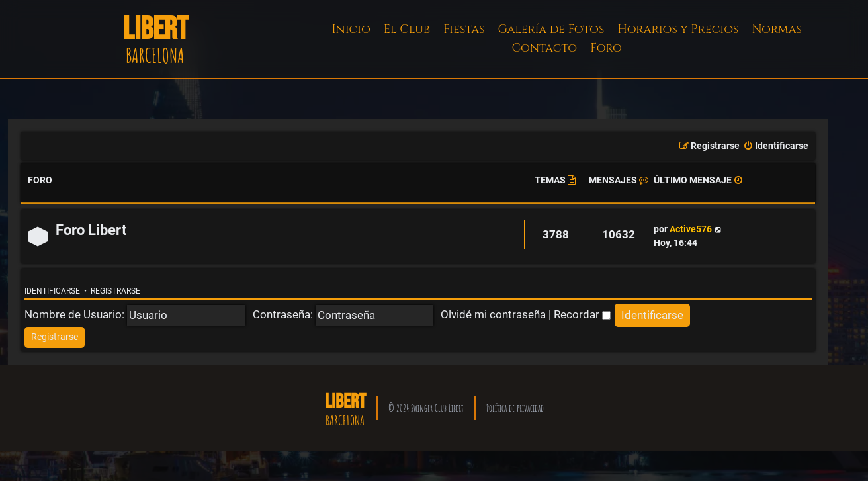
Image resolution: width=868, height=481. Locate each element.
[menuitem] (776, 146)
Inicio (351, 29)
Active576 (691, 229)
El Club (407, 29)
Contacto (544, 48)
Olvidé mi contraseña (493, 314)
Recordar (582, 314)
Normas (776, 29)
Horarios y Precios (678, 29)
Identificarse (52, 291)
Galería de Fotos (551, 29)
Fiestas (464, 29)
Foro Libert (91, 230)
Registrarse (115, 291)
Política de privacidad (515, 408)
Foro (606, 48)
